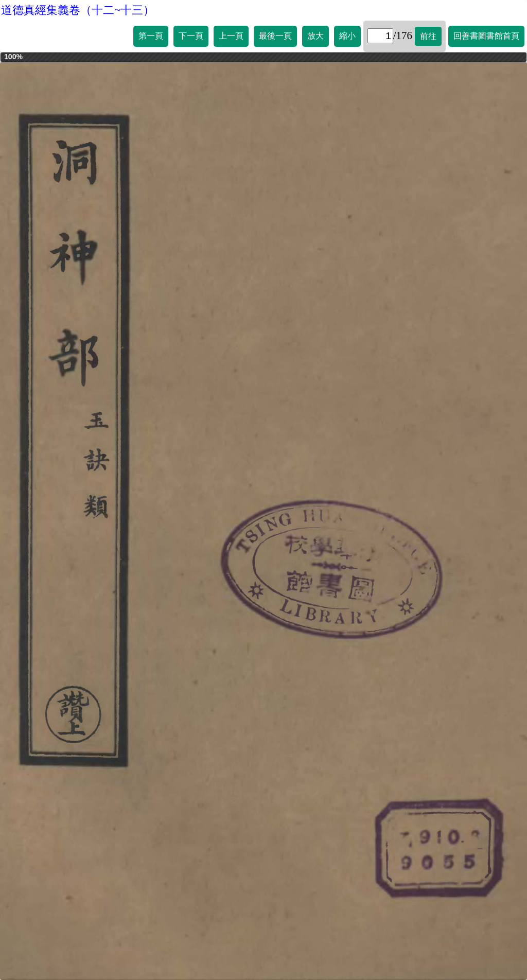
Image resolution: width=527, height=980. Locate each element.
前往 (428, 36)
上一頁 (231, 36)
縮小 (347, 36)
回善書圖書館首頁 (486, 36)
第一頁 (151, 36)
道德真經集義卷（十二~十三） (78, 10)
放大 (315, 36)
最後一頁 (275, 36)
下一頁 (191, 36)
